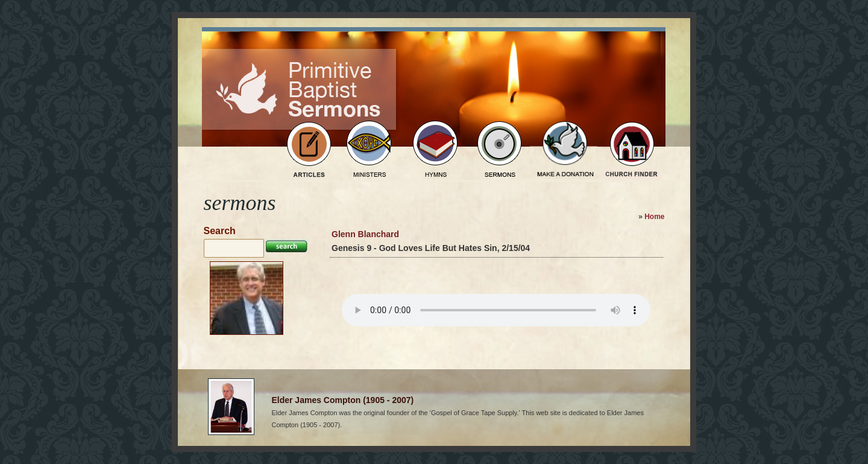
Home (654, 217)
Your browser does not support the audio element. (496, 310)
